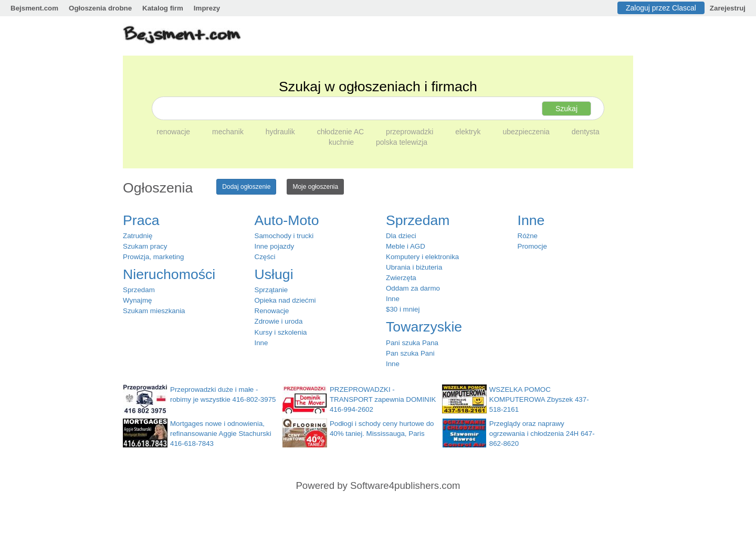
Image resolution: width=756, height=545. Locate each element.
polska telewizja (402, 142)
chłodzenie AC (342, 132)
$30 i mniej (403, 309)
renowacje (174, 132)
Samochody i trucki (284, 236)
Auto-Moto (287, 220)
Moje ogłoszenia (315, 187)
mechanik (229, 132)
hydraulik (281, 132)
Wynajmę (137, 300)
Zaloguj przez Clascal (661, 8)
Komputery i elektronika (422, 257)
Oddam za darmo (413, 288)
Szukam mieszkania (154, 311)
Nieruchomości (169, 274)
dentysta (586, 132)
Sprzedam (139, 290)
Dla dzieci (401, 236)
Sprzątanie (271, 290)
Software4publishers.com (405, 485)
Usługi (274, 274)
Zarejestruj (728, 8)
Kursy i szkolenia (281, 332)
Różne (528, 236)
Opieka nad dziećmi (285, 300)
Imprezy (207, 8)
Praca (141, 220)
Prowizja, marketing (153, 257)
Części (265, 257)
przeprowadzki (411, 132)
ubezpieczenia (527, 132)
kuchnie (342, 142)
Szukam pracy (145, 246)
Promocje (532, 246)
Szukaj (566, 109)
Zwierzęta (401, 278)
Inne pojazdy (275, 246)
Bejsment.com (34, 8)
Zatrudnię (138, 236)
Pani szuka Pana (412, 343)
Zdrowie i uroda (279, 321)
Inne (261, 343)
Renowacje (272, 311)
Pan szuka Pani (410, 353)
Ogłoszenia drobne (100, 8)
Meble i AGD (406, 246)
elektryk (469, 132)
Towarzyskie (424, 327)
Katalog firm (163, 8)
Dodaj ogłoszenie (246, 187)
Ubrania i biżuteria (414, 267)
